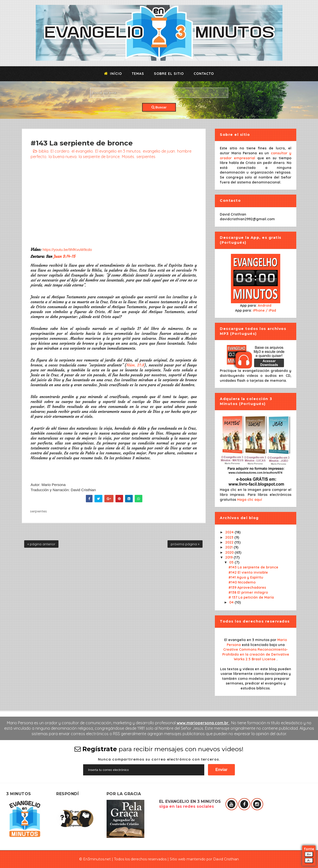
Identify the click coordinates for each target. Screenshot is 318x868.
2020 (230, 552)
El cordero (60, 151)
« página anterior (41, 544)
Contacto (204, 74)
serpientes (146, 157)
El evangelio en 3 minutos (118, 151)
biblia (44, 151)
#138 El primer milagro (248, 592)
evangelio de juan (159, 151)
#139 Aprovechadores (247, 587)
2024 (230, 532)
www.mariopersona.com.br (203, 723)
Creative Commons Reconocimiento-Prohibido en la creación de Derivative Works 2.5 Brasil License (256, 654)
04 (232, 602)
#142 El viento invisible (248, 572)
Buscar (159, 107)
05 (232, 562)
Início (113, 74)
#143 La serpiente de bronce (253, 567)
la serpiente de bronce (99, 157)
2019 (229, 557)
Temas (138, 74)
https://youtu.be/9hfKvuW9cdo (67, 250)
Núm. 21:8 (135, 365)
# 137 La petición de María (251, 597)
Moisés (128, 157)
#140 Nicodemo (242, 582)
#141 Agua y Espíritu (246, 577)
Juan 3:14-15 (65, 256)
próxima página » (185, 544)
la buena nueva (63, 157)
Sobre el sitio (169, 74)
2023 (230, 537)
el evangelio (82, 151)
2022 (230, 542)
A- (309, 860)
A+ (309, 854)
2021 (229, 547)
